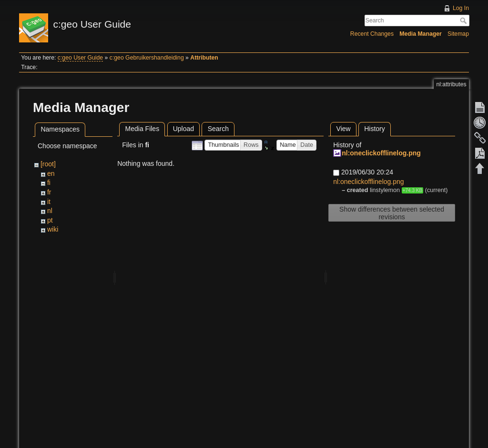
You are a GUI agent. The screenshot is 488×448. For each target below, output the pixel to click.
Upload (183, 129)
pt (50, 220)
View (344, 129)
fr (49, 192)
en (51, 173)
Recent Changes (372, 34)
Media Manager (421, 34)
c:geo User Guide (80, 58)
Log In (461, 8)
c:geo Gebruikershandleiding (147, 58)
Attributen (204, 58)
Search (464, 20)
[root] (48, 164)
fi (49, 183)
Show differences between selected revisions (392, 213)
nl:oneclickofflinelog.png (381, 153)
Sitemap (458, 34)
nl (50, 211)
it (49, 202)
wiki (53, 229)
